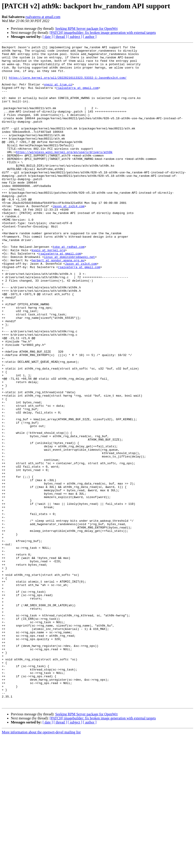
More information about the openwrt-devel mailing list (41, 864)
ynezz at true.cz (58, 92)
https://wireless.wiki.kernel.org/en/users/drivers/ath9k (64, 174)
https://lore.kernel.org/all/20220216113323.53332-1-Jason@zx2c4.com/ (68, 84)
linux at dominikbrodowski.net (69, 299)
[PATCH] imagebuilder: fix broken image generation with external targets (103, 33)
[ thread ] (60, 37)
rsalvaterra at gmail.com (43, 17)
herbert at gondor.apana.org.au (58, 303)
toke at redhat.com (68, 287)
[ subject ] (75, 37)
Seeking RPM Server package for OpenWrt (86, 29)
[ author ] (90, 37)
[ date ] (48, 37)
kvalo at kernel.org (48, 291)
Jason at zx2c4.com (68, 239)
